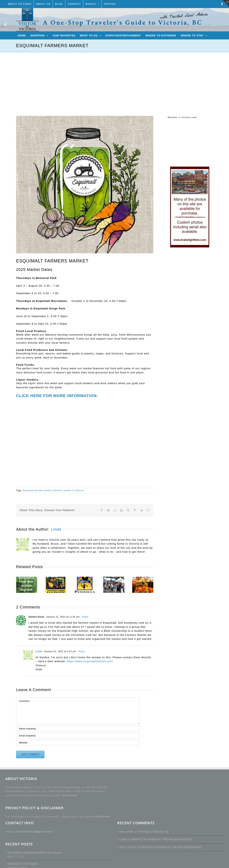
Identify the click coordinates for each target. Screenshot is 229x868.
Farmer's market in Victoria (68, 490)
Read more (70, 795)
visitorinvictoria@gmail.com (34, 832)
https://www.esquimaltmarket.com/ (90, 661)
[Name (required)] (78, 729)
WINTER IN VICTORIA (23, 864)
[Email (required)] (78, 736)
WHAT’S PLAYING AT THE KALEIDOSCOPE (162, 839)
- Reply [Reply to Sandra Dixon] (84, 617)
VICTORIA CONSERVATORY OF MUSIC (35, 853)
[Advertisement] (114, 79)
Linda (56, 529)
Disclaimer (103, 816)
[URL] (78, 743)
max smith (126, 832)
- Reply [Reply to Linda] (80, 651)
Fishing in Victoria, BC (154, 832)
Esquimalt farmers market (37, 490)
